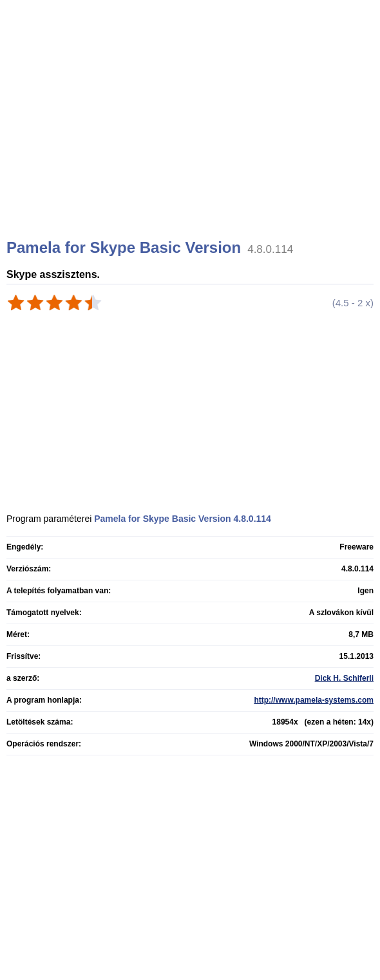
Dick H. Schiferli (344, 678)
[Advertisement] (192, 135)
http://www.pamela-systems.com (314, 700)
